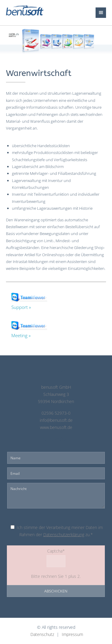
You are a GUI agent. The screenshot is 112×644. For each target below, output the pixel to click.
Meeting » (21, 335)
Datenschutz (42, 634)
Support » (21, 307)
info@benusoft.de (56, 420)
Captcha (37, 551)
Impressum (72, 634)
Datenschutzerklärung (64, 535)
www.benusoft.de (56, 427)
